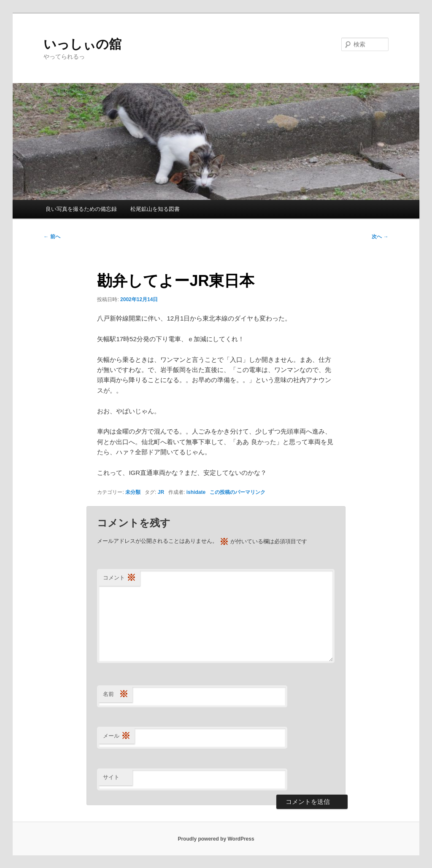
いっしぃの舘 (82, 44)
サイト (111, 777)
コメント (119, 578)
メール (117, 736)
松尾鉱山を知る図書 (155, 209)
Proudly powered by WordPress (216, 839)
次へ (380, 237)
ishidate (196, 492)
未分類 (133, 492)
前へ (52, 237)
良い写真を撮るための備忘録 (81, 209)
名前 (116, 694)
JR (161, 492)
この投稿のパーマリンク (238, 492)
